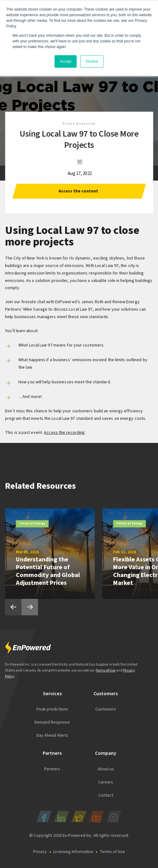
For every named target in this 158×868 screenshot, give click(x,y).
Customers (106, 709)
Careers (106, 782)
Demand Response (52, 722)
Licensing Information (73, 852)
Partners (52, 769)
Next (30, 607)
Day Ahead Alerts (52, 735)
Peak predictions (52, 709)
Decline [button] (92, 61)
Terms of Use (105, 670)
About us (106, 769)
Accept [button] (66, 61)
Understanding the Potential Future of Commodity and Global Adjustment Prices (48, 571)
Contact (106, 795)
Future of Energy (32, 523)
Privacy (40, 852)
